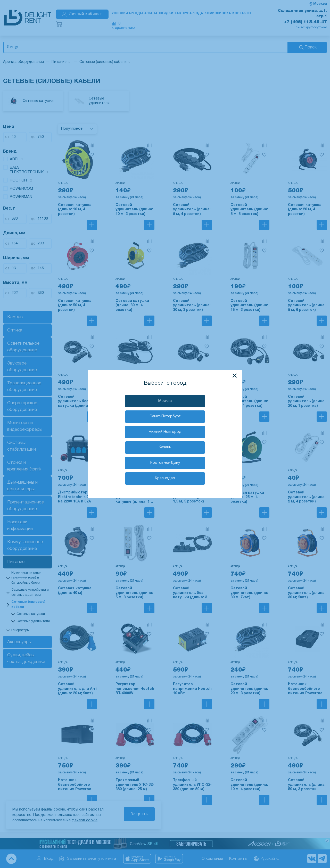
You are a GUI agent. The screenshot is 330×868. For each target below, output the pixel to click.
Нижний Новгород (165, 432)
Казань (165, 447)
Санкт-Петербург (165, 416)
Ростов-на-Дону (165, 463)
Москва (165, 401)
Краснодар (165, 478)
